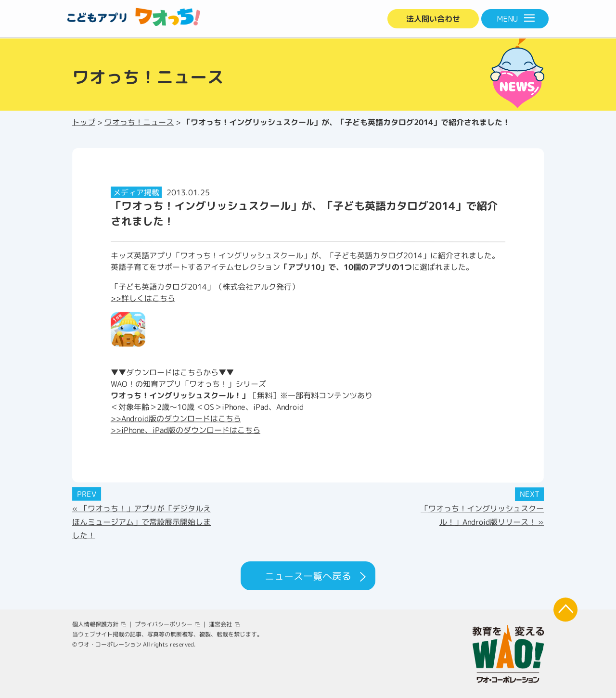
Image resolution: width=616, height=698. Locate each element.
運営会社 (220, 624)
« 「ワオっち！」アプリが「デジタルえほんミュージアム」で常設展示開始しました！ (141, 521)
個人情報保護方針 (95, 624)
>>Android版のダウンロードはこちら (176, 418)
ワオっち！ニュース (139, 122)
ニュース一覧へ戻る (308, 576)
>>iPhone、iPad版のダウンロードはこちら (186, 430)
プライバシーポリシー (164, 624)
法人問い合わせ (433, 19)
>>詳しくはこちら (143, 298)
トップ (84, 122)
